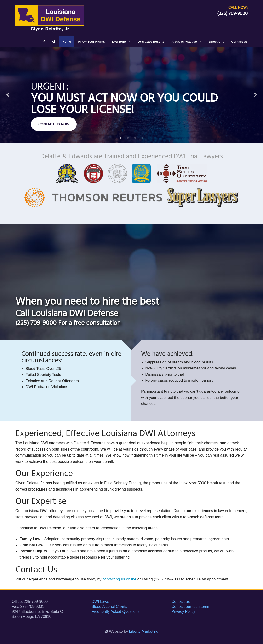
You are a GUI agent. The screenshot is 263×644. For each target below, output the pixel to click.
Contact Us (239, 42)
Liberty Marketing (144, 631)
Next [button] (256, 95)
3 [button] (135, 138)
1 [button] (121, 138)
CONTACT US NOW (54, 124)
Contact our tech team (190, 606)
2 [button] (128, 138)
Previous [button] (8, 95)
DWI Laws (100, 601)
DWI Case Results (151, 42)
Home (67, 42)
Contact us (181, 601)
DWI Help (119, 42)
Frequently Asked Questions (115, 612)
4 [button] (142, 138)
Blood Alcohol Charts (109, 606)
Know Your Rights (91, 42)
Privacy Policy (183, 612)
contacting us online (119, 579)
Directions (217, 42)
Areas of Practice (184, 42)
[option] (131, 95)
